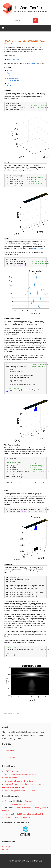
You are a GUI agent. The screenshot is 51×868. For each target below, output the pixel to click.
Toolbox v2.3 (10, 757)
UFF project (7, 847)
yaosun (8, 814)
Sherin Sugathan (11, 817)
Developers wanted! (33, 801)
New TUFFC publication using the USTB (20, 791)
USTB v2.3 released (12, 771)
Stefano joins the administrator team (19, 781)
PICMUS (5, 850)
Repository (10, 750)
